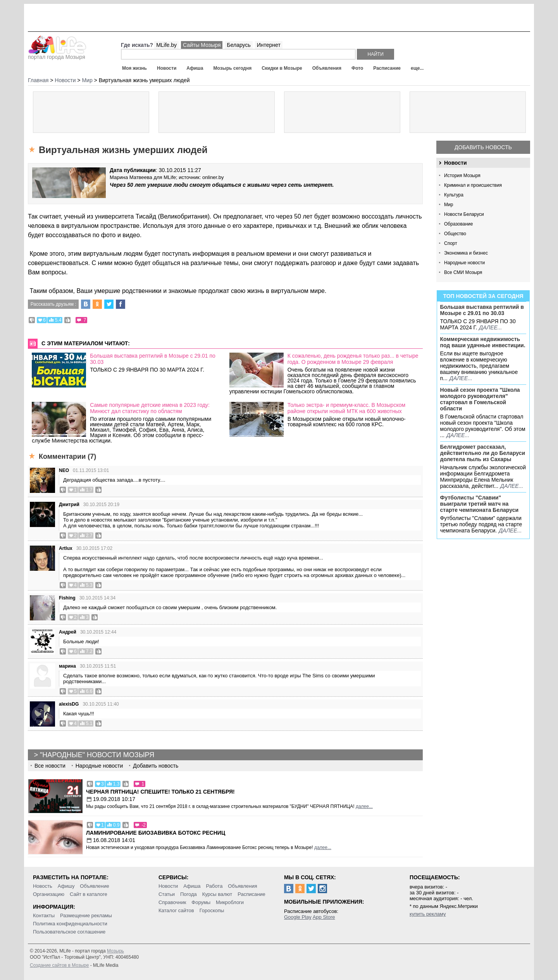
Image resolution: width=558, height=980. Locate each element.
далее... (490, 327)
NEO (64, 470)
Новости (167, 68)
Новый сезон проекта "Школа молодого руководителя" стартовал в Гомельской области (480, 399)
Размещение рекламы (86, 915)
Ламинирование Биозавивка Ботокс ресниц (156, 833)
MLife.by (166, 45)
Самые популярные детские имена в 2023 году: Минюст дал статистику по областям (150, 408)
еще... (417, 68)
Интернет (269, 45)
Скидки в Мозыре (282, 68)
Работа (214, 886)
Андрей (68, 632)
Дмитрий (69, 505)
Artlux (66, 548)
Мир (449, 205)
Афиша (195, 68)
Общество (455, 234)
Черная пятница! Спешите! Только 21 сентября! (160, 792)
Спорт (451, 243)
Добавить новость (483, 147)
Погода (189, 894)
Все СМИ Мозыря (463, 272)
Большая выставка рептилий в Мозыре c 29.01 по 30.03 (482, 310)
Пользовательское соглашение (69, 932)
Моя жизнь (134, 68)
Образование (458, 224)
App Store (324, 917)
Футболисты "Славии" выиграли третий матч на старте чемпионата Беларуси (480, 504)
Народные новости (464, 263)
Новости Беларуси (464, 214)
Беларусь (239, 45)
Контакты (44, 915)
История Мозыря (462, 176)
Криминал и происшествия (473, 185)
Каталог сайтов (176, 910)
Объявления (327, 68)
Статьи (167, 894)
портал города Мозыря (57, 55)
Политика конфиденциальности (70, 924)
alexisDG (69, 704)
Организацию (49, 894)
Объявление (94, 886)
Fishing (67, 598)
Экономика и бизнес (466, 253)
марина (67, 666)
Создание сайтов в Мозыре (59, 965)
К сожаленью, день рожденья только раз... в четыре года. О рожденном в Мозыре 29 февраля (353, 359)
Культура (454, 195)
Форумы (201, 902)
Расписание (387, 68)
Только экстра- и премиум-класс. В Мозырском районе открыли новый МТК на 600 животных (346, 408)
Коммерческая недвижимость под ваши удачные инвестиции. (483, 342)
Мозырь (115, 951)
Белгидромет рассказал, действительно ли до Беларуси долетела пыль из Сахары (483, 453)
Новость (43, 886)
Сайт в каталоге (89, 894)
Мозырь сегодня (233, 68)
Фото (357, 68)
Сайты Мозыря (202, 45)
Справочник (172, 902)
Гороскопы (212, 910)
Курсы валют (217, 894)
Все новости (50, 766)
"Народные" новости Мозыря (97, 755)
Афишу (66, 886)
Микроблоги (230, 902)
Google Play (298, 917)
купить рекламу (428, 914)
